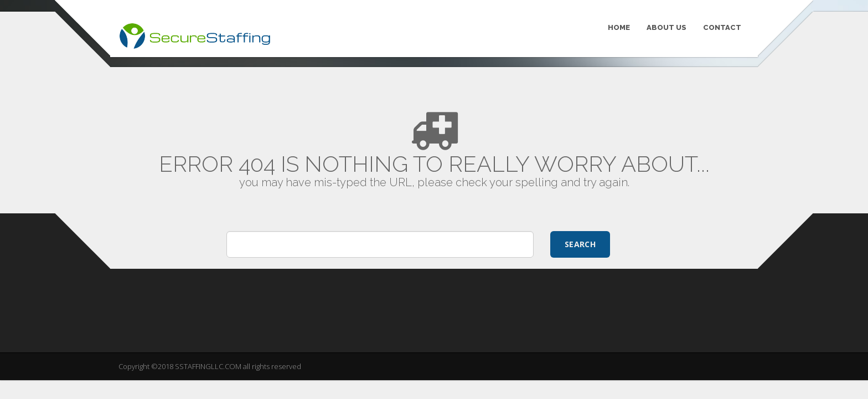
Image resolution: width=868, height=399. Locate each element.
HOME (619, 27)
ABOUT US (666, 27)
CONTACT (722, 27)
